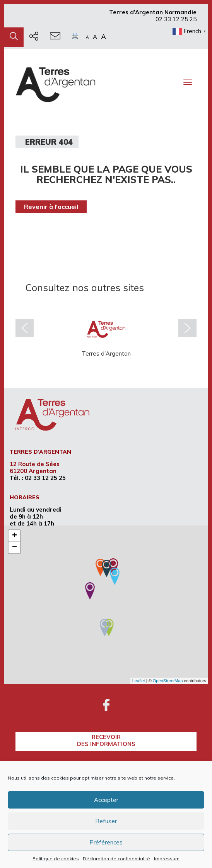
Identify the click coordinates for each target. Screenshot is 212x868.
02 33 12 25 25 (176, 19)
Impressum (167, 859)
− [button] (15, 548)
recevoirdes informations (106, 740)
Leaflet (139, 681)
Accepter (106, 800)
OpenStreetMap (168, 681)
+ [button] (15, 536)
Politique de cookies (56, 859)
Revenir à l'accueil (51, 207)
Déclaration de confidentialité (116, 859)
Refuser (106, 821)
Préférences (106, 842)
